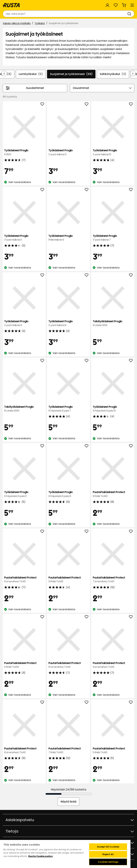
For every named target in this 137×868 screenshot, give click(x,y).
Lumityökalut (31, 74)
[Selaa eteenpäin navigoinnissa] (133, 73)
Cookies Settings (108, 862)
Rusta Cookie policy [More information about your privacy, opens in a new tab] (41, 856)
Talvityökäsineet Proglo (113, 323)
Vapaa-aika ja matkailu (17, 23)
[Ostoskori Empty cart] (124, 5)
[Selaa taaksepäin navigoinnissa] (4, 73)
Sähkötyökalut (113, 74)
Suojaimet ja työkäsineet (71, 74)
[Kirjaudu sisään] (107, 5)
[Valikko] (132, 5)
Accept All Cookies (108, 847)
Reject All (108, 854)
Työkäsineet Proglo (24, 152)
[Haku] (130, 14)
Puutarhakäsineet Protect (113, 494)
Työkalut (40, 23)
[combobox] (65, 14)
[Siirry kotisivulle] (12, 5)
